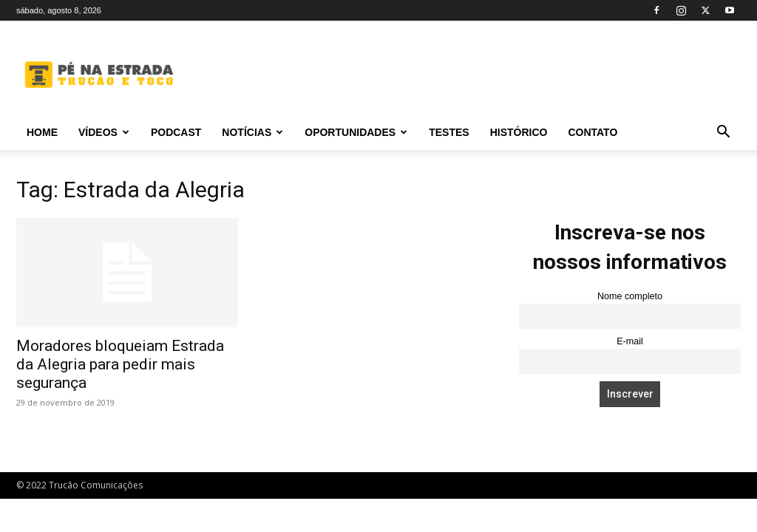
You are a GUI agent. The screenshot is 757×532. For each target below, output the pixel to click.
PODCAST (176, 132)
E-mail (630, 341)
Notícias (252, 132)
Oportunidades (356, 132)
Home (42, 132)
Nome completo (630, 296)
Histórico (519, 132)
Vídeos (104, 132)
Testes (449, 132)
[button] (723, 133)
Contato (593, 132)
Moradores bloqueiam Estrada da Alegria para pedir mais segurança (120, 364)
